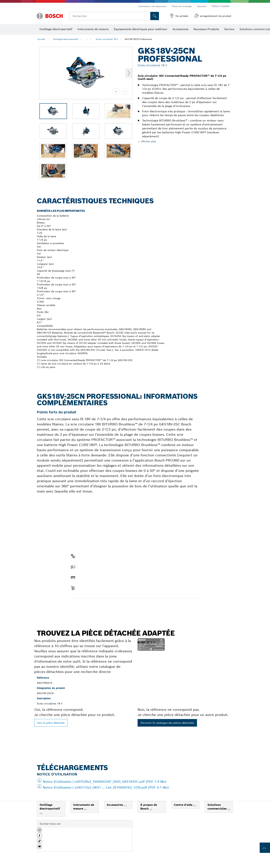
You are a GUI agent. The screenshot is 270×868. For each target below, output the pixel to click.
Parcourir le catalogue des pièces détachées (167, 723)
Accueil (41, 39)
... (87, 39)
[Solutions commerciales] (229, 810)
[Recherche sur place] (155, 16)
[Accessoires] (125, 806)
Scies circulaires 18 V (107, 39)
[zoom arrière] (125, 92)
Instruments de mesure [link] (84, 807)
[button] (40, 831)
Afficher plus (149, 141)
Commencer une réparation (152, 6)
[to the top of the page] (265, 848)
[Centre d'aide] (195, 806)
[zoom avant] (116, 92)
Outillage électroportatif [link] (50, 807)
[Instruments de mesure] (85, 810)
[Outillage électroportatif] (41, 813)
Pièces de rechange (182, 6)
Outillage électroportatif (66, 39)
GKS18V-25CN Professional (138, 39)
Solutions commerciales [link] (217, 807)
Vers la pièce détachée (51, 723)
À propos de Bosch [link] (149, 807)
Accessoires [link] (115, 805)
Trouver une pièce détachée (90, 606)
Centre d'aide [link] (184, 805)
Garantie (202, 6)
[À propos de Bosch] (151, 810)
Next (129, 73)
